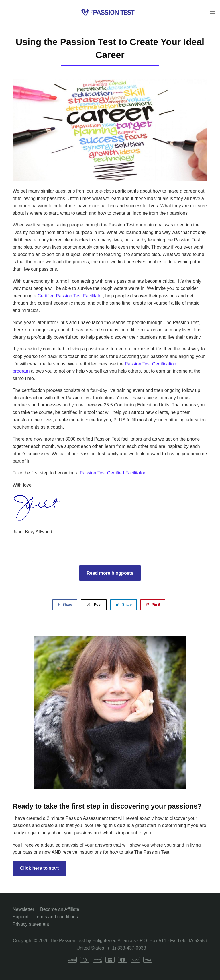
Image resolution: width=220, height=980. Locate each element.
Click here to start (39, 868)
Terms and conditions (56, 917)
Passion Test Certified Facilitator (112, 473)
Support (21, 917)
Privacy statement (31, 924)
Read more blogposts (110, 573)
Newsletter (23, 909)
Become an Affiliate (60, 909)
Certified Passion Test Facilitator (70, 296)
